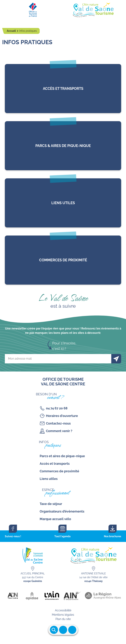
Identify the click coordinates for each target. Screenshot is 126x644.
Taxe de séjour (51, 504)
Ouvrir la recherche (54, 630)
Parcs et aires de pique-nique (62, 456)
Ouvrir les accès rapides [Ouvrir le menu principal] (72, 630)
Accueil (12, 31)
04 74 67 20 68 (57, 408)
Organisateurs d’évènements (62, 511)
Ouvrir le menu (63, 630)
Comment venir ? (59, 431)
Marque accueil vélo (55, 519)
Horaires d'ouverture (62, 416)
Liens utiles (49, 479)
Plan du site (63, 619)
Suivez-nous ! (13, 536)
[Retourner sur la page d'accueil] (63, 9)
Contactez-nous (58, 423)
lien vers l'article (63, 89)
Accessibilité (63, 610)
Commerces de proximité (59, 471)
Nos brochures (113, 536)
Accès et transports (55, 464)
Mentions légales (63, 615)
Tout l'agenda (62, 536)
